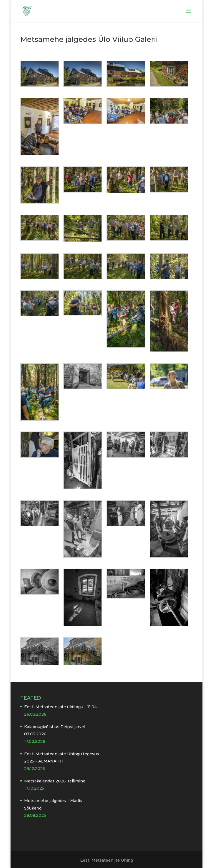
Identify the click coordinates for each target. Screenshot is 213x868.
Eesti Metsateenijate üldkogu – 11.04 (60, 707)
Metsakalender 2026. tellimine (55, 781)
